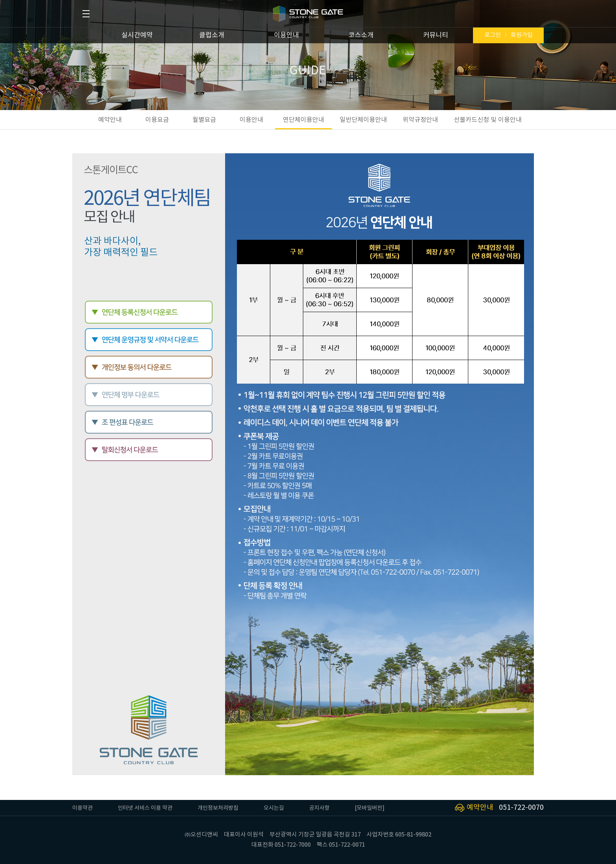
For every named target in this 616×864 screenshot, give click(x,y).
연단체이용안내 (303, 120)
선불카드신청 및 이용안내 (488, 120)
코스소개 (361, 35)
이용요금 (157, 120)
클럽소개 (212, 35)
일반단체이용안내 (363, 120)
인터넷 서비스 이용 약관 (145, 808)
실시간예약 (137, 35)
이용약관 (82, 808)
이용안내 (286, 35)
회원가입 (522, 35)
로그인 (493, 35)
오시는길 (274, 808)
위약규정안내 (420, 120)
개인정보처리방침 (218, 808)
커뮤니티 (436, 35)
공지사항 (319, 808)
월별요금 (204, 120)
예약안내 (110, 120)
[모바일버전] (370, 808)
